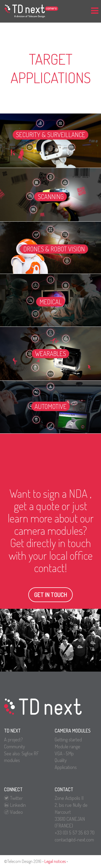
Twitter (13, 798)
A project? (13, 739)
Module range (67, 746)
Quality (61, 760)
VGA (59, 753)
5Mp (70, 753)
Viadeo (13, 812)
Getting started (68, 739)
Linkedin (15, 805)
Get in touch (51, 595)
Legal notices (55, 861)
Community (15, 746)
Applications (66, 767)
